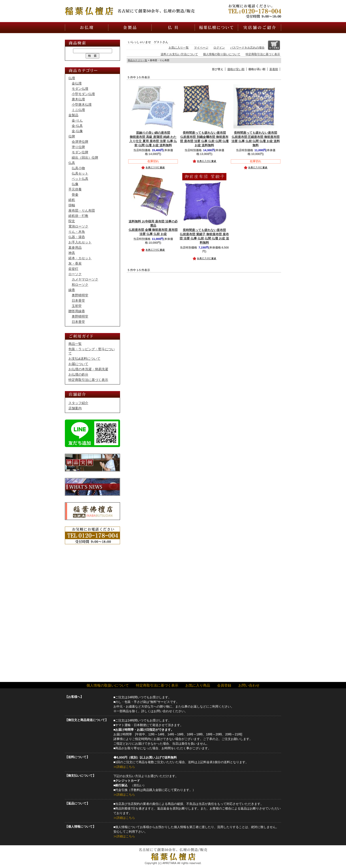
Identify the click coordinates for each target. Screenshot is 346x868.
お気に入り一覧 (179, 48)
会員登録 (224, 685)
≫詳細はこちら (124, 767)
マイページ (201, 48)
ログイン (219, 48)
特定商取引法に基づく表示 (263, 54)
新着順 (274, 69)
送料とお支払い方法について (179, 54)
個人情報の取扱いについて (108, 685)
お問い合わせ (249, 685)
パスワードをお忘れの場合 (247, 48)
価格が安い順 (236, 69)
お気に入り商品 (198, 685)
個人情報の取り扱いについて (222, 54)
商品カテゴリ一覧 (137, 60)
